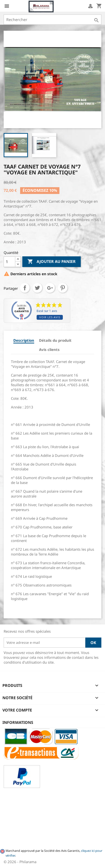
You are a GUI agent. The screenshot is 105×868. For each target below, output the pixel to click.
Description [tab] (24, 340)
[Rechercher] (52, 20)
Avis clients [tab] (49, 349)
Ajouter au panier (52, 262)
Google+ (50, 288)
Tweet (37, 288)
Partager (25, 288)
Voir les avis (50, 317)
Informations (18, 722)
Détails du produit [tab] (55, 340)
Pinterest (63, 288)
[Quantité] (9, 262)
